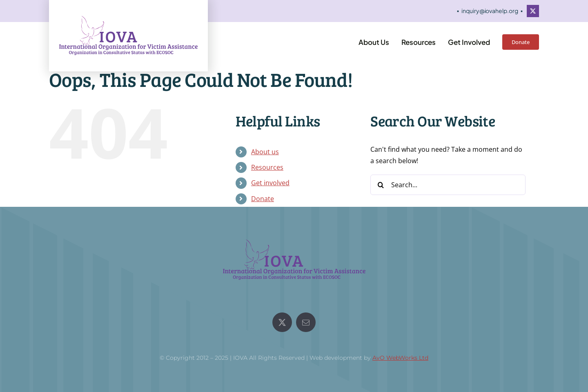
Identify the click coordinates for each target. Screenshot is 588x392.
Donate (263, 199)
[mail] (306, 322)
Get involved (270, 183)
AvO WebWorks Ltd (400, 358)
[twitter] (533, 11)
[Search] (381, 185)
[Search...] (448, 185)
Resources (267, 167)
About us (265, 152)
